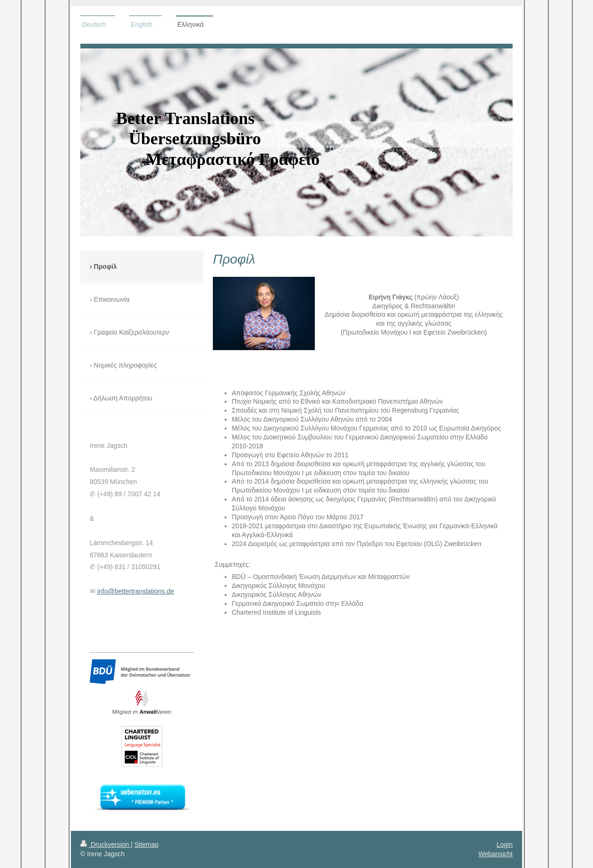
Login (505, 845)
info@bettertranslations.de (136, 591)
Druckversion (105, 845)
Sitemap (146, 845)
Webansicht (495, 854)
